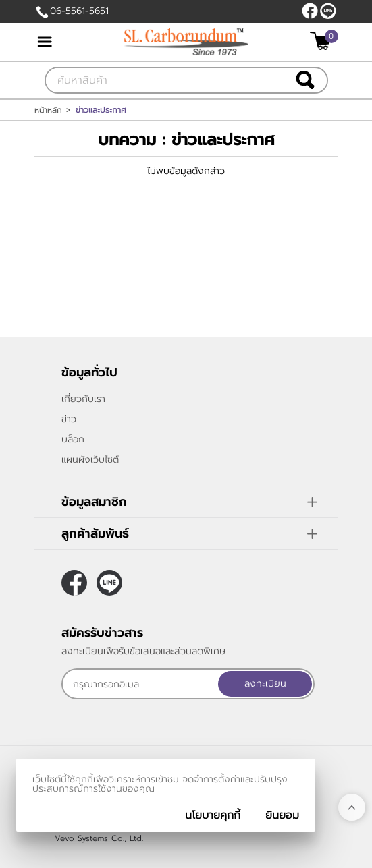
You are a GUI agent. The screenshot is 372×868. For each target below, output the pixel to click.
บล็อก (73, 439)
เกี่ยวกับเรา (83, 399)
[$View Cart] (322, 41)
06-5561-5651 (79, 11)
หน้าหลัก (48, 110)
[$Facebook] (310, 11)
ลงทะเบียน (265, 684)
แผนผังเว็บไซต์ (90, 460)
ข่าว (69, 419)
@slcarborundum (328, 11)
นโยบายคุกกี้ (213, 815)
